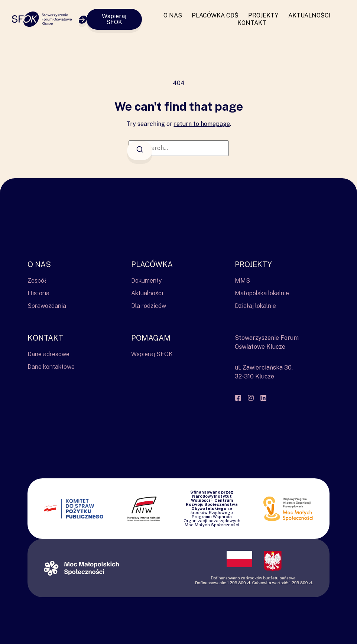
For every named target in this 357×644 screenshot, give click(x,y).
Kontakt (252, 23)
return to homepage (202, 124)
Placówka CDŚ (215, 15)
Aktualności (309, 15)
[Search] (140, 151)
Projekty (263, 15)
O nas (173, 15)
